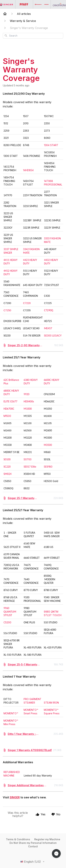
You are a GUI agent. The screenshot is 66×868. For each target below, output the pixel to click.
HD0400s (29, 401)
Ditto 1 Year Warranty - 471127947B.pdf (22, 734)
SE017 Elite (30, 467)
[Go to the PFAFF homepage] (24, 4)
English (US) (33, 862)
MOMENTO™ (11, 713)
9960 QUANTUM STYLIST (10, 612)
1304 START (52, 145)
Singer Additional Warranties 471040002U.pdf (26, 785)
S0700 (28, 459)
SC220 (7, 467)
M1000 (28, 409)
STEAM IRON (52, 703)
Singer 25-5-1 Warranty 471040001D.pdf (22, 665)
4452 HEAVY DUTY (10, 272)
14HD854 (28, 170)
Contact (33, 846)
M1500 (8, 416)
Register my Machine (47, 839)
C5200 (7, 622)
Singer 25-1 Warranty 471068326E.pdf (21, 498)
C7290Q (49, 310)
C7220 (27, 303)
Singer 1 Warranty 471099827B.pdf (30, 750)
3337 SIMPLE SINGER (11, 251)
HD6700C (9, 409)
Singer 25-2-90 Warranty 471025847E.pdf (24, 345)
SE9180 (48, 467)
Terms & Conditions (18, 839)
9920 (26, 394)
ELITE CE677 (10, 401)
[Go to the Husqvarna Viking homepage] (42, 4)
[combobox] (33, 36)
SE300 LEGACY (53, 336)
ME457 (48, 328)
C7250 (7, 310)
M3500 (48, 445)
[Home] (5, 14)
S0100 (7, 459)
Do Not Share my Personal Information (33, 843)
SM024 (7, 474)
